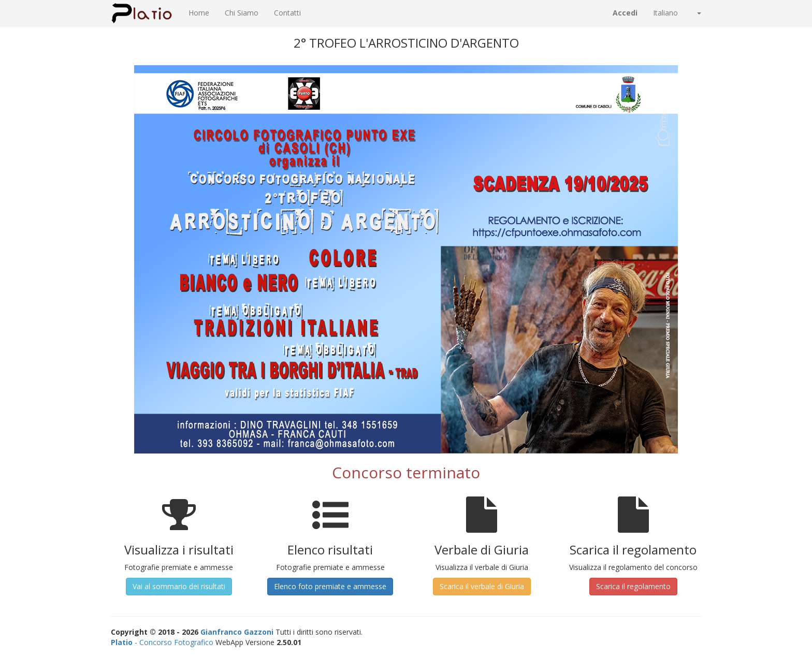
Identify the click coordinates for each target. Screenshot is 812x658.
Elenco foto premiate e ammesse (330, 586)
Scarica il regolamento (633, 586)
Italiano (677, 13)
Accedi (625, 13)
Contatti (287, 13)
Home (199, 13)
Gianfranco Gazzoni (237, 632)
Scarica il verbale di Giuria (482, 586)
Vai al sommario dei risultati (179, 586)
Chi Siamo (242, 13)
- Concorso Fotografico (162, 642)
